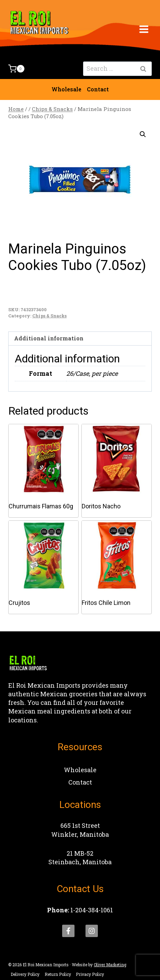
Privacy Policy (90, 974)
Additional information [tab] (49, 338)
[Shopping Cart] (16, 69)
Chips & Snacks (49, 316)
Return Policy (58, 974)
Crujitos (19, 603)
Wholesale (66, 89)
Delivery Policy (25, 974)
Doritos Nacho (101, 506)
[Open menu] (144, 29)
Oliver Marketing (110, 965)
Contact (98, 89)
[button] (143, 134)
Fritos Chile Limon (106, 603)
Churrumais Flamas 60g (41, 506)
